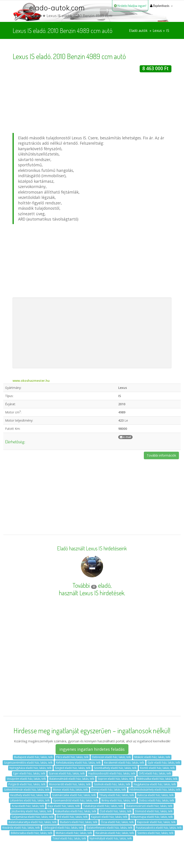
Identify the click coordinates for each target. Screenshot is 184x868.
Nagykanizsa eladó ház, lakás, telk (155, 784)
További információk (161, 455)
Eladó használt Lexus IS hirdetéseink (92, 548)
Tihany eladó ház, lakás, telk (117, 795)
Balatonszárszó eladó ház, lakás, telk (149, 806)
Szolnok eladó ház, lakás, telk (112, 784)
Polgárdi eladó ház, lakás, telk (27, 784)
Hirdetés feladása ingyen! (130, 6)
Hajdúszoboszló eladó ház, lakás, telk (112, 773)
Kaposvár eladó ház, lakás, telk (156, 822)
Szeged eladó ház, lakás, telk (73, 768)
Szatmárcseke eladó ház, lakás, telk (74, 795)
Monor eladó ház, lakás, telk (70, 790)
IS (168, 31)
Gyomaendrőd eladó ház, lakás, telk (76, 800)
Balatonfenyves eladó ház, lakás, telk (110, 828)
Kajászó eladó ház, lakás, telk (109, 817)
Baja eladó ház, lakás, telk (64, 806)
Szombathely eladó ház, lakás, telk (115, 768)
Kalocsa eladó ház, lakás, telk (156, 795)
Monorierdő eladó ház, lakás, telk (70, 784)
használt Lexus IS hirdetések (92, 593)
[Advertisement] (92, 103)
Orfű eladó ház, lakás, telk (155, 773)
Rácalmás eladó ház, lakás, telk (115, 833)
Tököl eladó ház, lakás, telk (69, 838)
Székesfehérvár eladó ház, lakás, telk (27, 790)
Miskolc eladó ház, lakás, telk (152, 757)
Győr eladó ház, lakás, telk (164, 763)
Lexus (157, 31)
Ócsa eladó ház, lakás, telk (117, 822)
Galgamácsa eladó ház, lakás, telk (32, 817)
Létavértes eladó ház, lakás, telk (30, 800)
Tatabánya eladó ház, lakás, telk (103, 806)
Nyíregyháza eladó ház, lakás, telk (30, 768)
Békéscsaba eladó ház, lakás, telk (32, 833)
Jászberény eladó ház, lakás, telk (32, 811)
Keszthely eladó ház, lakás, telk (29, 795)
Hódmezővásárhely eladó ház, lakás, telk (155, 790)
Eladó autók (138, 31)
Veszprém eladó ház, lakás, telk (26, 779)
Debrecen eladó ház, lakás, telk (111, 757)
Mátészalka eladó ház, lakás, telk (157, 779)
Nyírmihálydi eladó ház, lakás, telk (111, 838)
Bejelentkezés (160, 6)
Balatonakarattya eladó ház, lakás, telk (33, 822)
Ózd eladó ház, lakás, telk (116, 811)
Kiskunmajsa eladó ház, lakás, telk (152, 817)
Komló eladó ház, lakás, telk (157, 768)
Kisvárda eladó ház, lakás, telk (21, 828)
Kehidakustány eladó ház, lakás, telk (78, 763)
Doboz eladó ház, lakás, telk (157, 800)
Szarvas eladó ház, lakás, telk (67, 773)
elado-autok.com (57, 8)
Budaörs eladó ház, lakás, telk (79, 822)
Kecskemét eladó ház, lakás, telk (124, 763)
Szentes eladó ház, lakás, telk (155, 833)
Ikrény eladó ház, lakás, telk (118, 800)
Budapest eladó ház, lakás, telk (33, 757)
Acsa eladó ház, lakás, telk (28, 806)
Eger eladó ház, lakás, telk (29, 773)
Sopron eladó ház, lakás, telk (116, 779)
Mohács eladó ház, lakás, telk (74, 833)
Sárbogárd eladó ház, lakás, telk (63, 828)
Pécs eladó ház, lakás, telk (72, 757)
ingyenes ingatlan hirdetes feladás (92, 749)
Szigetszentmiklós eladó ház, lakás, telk (28, 763)
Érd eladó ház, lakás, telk (72, 817)
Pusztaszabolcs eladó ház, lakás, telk (159, 828)
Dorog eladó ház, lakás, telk (109, 790)
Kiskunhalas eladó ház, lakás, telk (76, 811)
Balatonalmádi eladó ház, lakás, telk (72, 779)
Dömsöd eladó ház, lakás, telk (154, 811)
